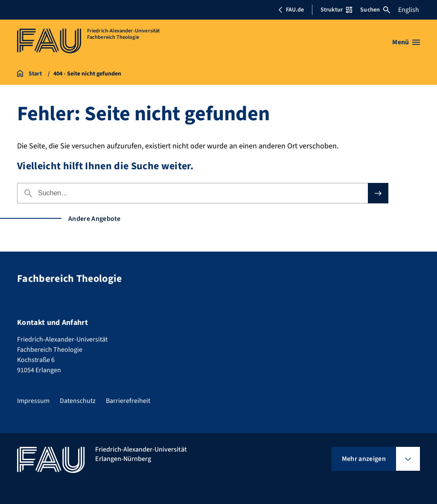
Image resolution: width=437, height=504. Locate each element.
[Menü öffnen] (406, 42)
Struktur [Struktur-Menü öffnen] (336, 10)
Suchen (375, 10)
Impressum (33, 401)
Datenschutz (78, 401)
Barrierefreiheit (128, 401)
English (409, 10)
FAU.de (291, 10)
